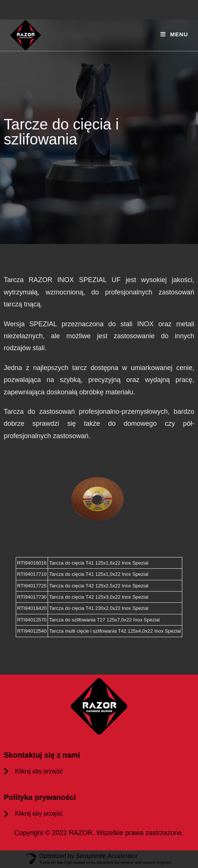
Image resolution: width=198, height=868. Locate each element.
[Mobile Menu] (174, 34)
